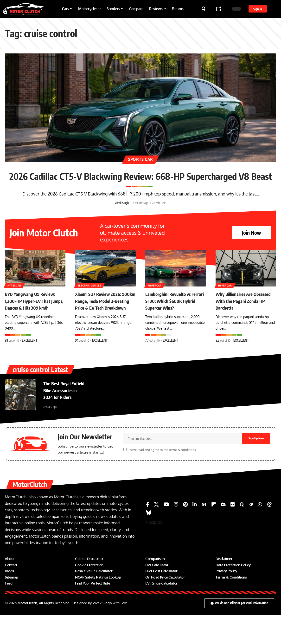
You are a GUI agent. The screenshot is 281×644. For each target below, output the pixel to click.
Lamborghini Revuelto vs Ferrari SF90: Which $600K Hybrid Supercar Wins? (175, 317)
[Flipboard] (214, 533)
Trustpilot (154, 551)
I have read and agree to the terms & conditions (162, 479)
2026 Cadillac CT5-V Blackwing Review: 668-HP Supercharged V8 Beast (141, 183)
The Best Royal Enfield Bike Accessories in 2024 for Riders (65, 416)
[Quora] (242, 533)
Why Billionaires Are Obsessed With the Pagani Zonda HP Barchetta (245, 317)
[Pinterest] (185, 533)
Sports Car (140, 158)
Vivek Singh (122, 220)
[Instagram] (176, 533)
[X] (156, 533)
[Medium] (204, 533)
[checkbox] (125, 478)
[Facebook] (148, 533)
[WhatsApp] (260, 533)
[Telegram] (251, 533)
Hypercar (15, 302)
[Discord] (223, 533)
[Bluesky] (149, 541)
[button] (204, 9)
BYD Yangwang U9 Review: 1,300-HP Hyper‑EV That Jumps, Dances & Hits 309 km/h (35, 321)
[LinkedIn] (195, 533)
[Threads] (269, 533)
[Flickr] (233, 533)
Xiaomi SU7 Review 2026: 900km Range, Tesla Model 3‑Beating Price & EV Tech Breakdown (105, 321)
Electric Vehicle (90, 302)
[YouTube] (166, 533)
